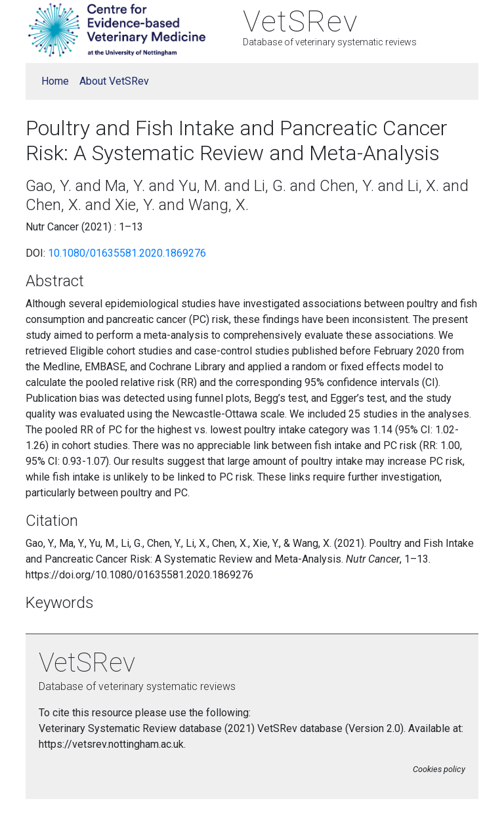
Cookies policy (439, 769)
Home (55, 81)
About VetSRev (114, 81)
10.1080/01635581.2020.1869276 (127, 253)
